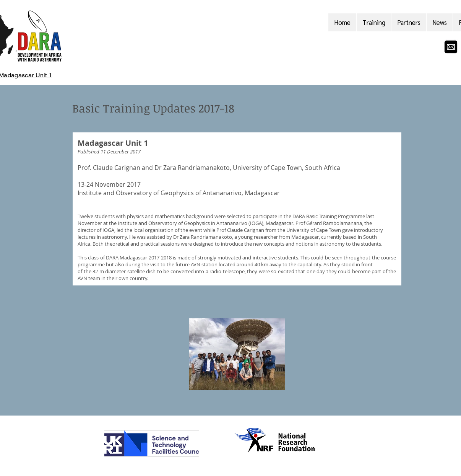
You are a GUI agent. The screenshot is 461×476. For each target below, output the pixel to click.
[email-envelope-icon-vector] (451, 47)
